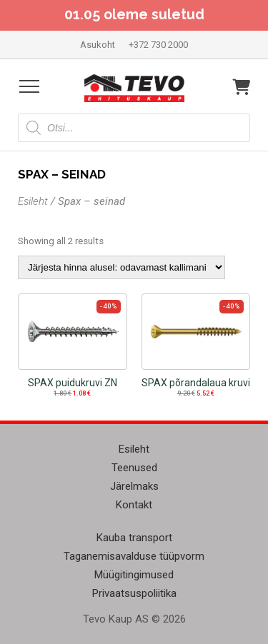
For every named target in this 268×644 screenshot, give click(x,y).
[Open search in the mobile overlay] (134, 128)
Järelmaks (134, 486)
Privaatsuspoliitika (134, 593)
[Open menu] (29, 86)
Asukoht (98, 45)
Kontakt (134, 505)
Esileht (33, 201)
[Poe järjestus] (121, 267)
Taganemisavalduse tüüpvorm (134, 556)
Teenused (134, 468)
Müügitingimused (134, 575)
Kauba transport (134, 538)
